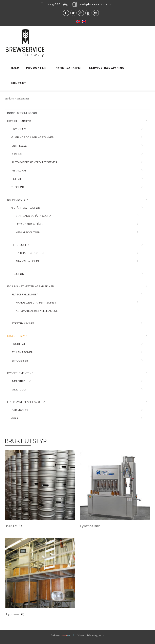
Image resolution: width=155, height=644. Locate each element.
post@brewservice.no (96, 4)
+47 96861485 (57, 4)
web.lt (68, 635)
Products (9, 98)
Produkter (37, 68)
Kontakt (19, 83)
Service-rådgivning (107, 68)
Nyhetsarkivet (69, 68)
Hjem (15, 68)
